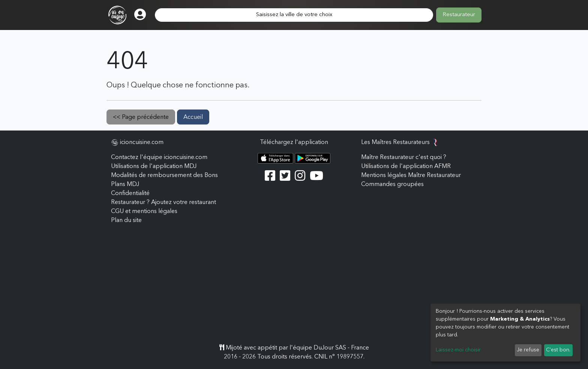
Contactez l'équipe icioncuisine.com (159, 157)
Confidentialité (130, 193)
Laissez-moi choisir (458, 350)
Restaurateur (459, 15)
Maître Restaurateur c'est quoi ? (404, 157)
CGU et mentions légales (144, 211)
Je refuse (528, 350)
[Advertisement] (294, 287)
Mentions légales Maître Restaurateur (411, 175)
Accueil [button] (193, 117)
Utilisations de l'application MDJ (154, 166)
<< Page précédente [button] (141, 117)
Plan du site (126, 220)
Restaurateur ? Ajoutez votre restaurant (163, 202)
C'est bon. (558, 350)
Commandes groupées (392, 184)
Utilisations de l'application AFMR (406, 166)
